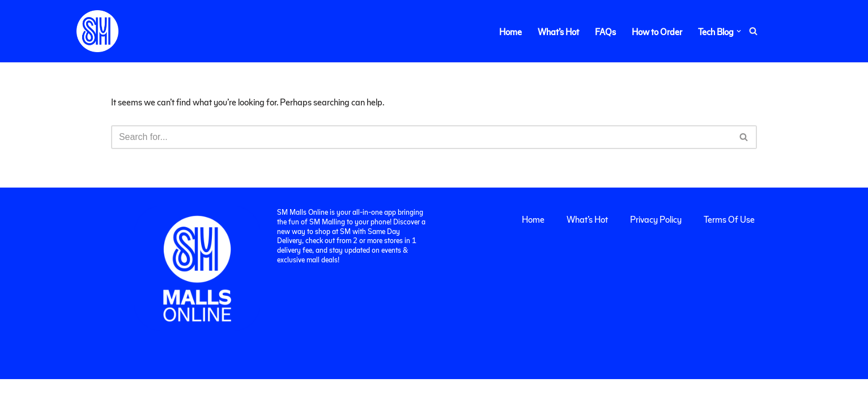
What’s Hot (558, 31)
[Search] (753, 31)
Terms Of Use (729, 248)
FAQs (605, 31)
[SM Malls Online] (97, 31)
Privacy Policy (656, 248)
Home (510, 31)
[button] (739, 31)
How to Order (657, 31)
